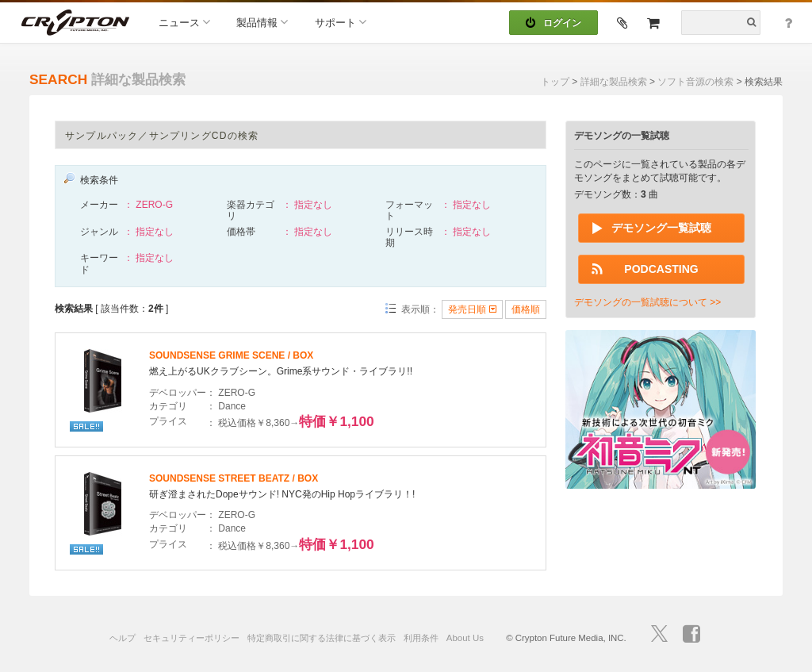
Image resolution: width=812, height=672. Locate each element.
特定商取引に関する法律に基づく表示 (322, 638)
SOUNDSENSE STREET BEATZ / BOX (234, 478)
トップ (555, 82)
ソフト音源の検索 (695, 82)
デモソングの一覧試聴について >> (647, 302)
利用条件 (421, 638)
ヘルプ (123, 638)
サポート (341, 22)
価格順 (526, 309)
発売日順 (472, 309)
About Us (465, 638)
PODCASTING (661, 269)
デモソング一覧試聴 (661, 228)
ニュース (184, 22)
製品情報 (262, 22)
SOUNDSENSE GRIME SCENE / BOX (231, 355)
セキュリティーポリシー (192, 638)
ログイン (553, 23)
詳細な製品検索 (614, 82)
